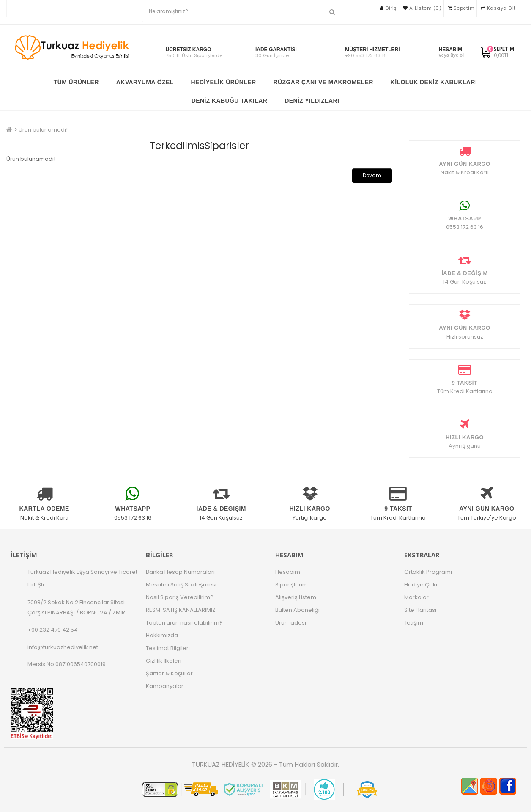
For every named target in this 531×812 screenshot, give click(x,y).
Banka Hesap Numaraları (180, 572)
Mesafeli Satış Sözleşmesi (181, 585)
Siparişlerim (292, 585)
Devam (372, 175)
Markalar (416, 597)
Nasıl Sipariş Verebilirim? (180, 597)
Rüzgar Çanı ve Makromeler (323, 82)
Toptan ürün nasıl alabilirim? (184, 623)
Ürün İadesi (291, 623)
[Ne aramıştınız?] (332, 12)
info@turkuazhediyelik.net (63, 647)
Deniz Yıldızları (312, 101)
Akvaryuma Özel (145, 82)
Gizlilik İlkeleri (164, 661)
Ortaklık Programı (428, 572)
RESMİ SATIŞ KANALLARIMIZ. (181, 610)
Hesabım (288, 572)
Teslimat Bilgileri (168, 648)
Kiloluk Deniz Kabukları (434, 82)
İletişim (414, 623)
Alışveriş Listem (296, 597)
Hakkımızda (162, 635)
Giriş (389, 8)
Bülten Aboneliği (297, 610)
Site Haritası (420, 610)
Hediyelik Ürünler (224, 82)
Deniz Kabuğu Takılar (230, 101)
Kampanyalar (165, 686)
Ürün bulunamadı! (43, 130)
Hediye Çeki (421, 585)
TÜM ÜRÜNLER (76, 82)
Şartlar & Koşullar (169, 673)
